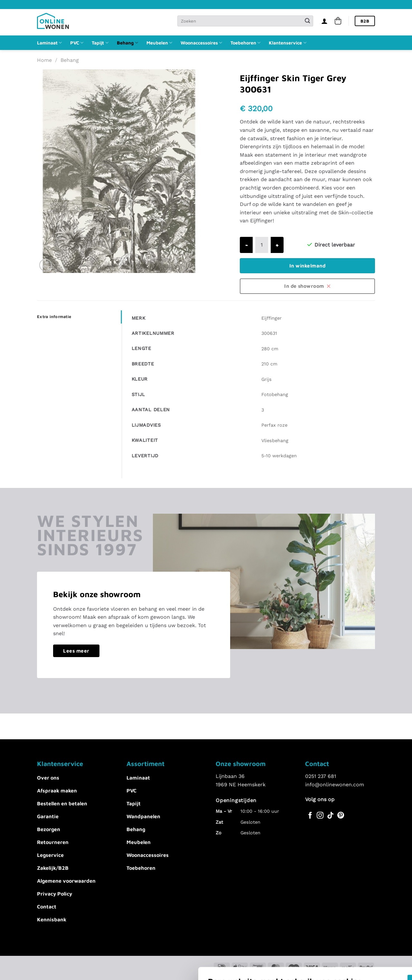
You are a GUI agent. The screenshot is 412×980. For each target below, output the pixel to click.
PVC (77, 43)
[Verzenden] (307, 21)
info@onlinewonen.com (335, 785)
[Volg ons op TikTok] (330, 816)
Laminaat (49, 43)
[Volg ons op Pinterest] (341, 816)
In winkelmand (307, 266)
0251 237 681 (321, 776)
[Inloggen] (324, 21)
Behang (127, 43)
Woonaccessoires (201, 43)
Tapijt (100, 43)
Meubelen (159, 43)
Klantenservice (287, 43)
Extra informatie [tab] (54, 317)
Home (44, 60)
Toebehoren (245, 43)
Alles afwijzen (307, 925)
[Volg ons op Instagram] (320, 816)
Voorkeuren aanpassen (88, 931)
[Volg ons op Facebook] (310, 816)
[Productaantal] (262, 245)
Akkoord (307, 906)
